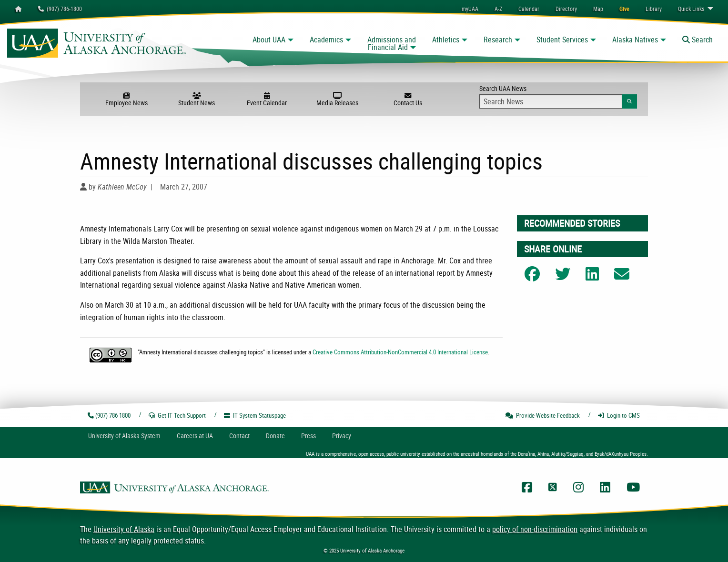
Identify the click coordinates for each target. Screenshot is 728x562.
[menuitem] (529, 9)
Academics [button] (326, 40)
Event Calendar (267, 100)
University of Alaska (124, 529)
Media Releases (337, 100)
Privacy (342, 436)
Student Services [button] (562, 40)
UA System (124, 436)
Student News (197, 100)
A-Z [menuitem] (498, 9)
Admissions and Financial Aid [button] (392, 43)
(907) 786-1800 (60, 9)
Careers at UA (195, 436)
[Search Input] (551, 101)
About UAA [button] (269, 40)
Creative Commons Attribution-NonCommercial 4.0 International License (400, 352)
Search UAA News (558, 96)
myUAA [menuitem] (470, 9)
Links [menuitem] (691, 9)
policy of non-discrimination (535, 529)
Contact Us (408, 100)
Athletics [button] (446, 40)
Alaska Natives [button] (635, 40)
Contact (239, 436)
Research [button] (498, 40)
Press (308, 436)
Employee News (126, 100)
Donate (275, 436)
